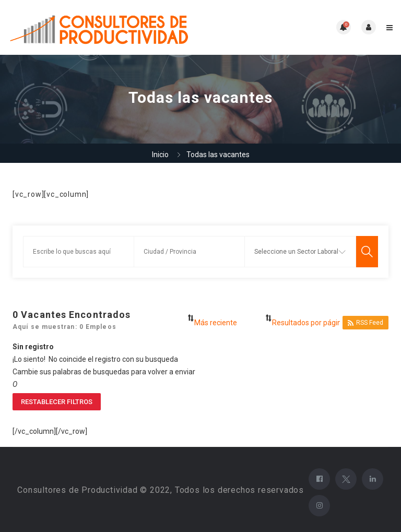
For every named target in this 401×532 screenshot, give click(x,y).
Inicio (160, 155)
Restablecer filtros (57, 402)
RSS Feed (365, 323)
